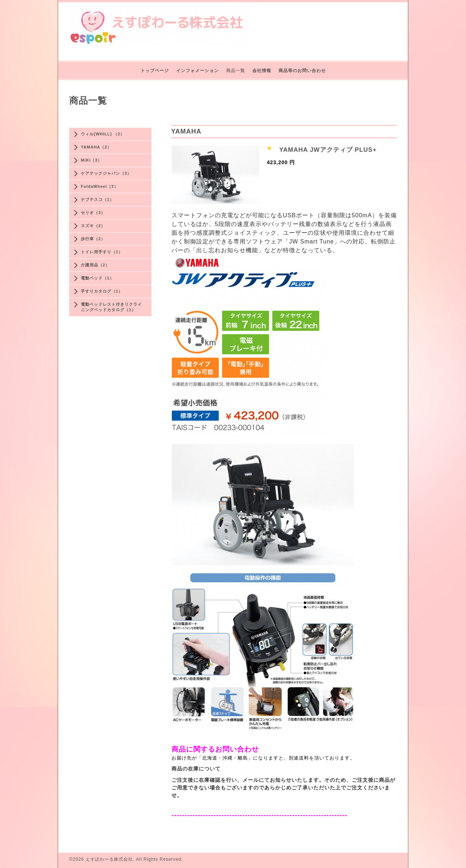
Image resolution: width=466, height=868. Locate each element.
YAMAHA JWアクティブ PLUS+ (328, 150)
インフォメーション (198, 71)
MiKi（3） (91, 160)
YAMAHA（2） (96, 147)
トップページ (155, 71)
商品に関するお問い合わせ (215, 749)
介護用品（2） (95, 265)
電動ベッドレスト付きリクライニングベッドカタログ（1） (111, 307)
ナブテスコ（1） (97, 199)
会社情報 (262, 71)
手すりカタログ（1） (102, 291)
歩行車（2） (93, 239)
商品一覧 (236, 71)
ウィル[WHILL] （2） (103, 134)
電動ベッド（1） (97, 278)
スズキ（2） (93, 226)
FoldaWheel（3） (100, 186)
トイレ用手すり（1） (102, 252)
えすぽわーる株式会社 (109, 859)
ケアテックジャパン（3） (106, 173)
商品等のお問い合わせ (302, 71)
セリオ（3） (93, 213)
